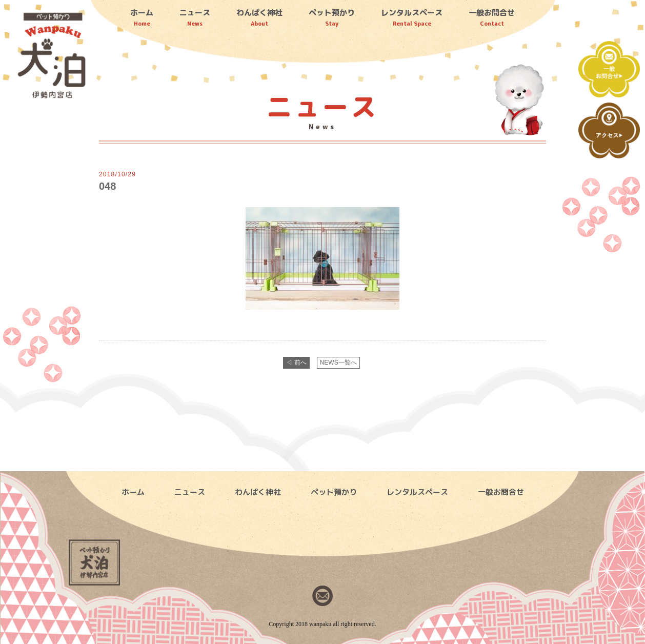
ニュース (195, 17)
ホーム (142, 17)
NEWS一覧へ (338, 363)
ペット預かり (332, 17)
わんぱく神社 (259, 17)
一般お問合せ (492, 17)
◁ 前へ (296, 363)
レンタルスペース (412, 17)
